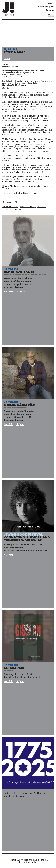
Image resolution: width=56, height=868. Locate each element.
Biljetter (6, 88)
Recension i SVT (10, 202)
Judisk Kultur (8, 10)
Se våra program (45, 7)
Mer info (9, 292)
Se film (7, 59)
